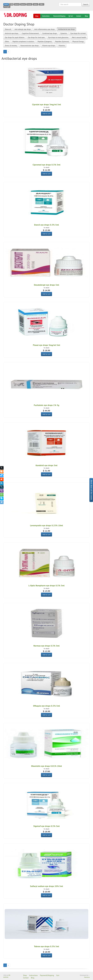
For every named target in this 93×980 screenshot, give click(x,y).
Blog (86, 16)
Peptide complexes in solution (23, 41)
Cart (71, 16)
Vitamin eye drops (49, 46)
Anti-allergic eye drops (23, 29)
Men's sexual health (79, 37)
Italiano (35, 4)
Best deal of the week (92, 490)
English (6, 4)
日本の (42, 4)
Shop (37, 16)
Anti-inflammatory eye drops (44, 29)
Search (86, 4)
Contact (79, 16)
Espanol (23, 4)
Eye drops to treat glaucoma (58, 37)
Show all (8, 29)
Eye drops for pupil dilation (15, 37)
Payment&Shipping (59, 16)
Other (7, 41)
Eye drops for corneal (78, 33)
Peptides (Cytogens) (45, 41)
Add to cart (46, 114)
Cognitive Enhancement (30, 33)
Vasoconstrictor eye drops (29, 46)
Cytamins (64, 33)
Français (29, 4)
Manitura (87, 977)
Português (7, 7)
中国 (11, 4)
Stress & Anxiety (11, 46)
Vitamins (62, 46)
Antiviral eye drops (12, 33)
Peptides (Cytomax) (62, 41)
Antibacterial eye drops (66, 29)
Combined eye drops (50, 33)
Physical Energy (78, 41)
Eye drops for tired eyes (36, 37)
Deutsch (17, 4)
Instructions (46, 16)
